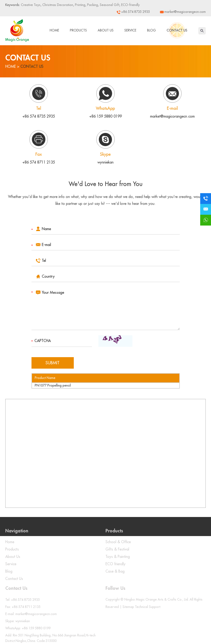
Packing (92, 5)
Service (130, 30)
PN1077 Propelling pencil (53, 385)
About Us (106, 30)
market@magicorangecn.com (185, 12)
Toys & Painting (118, 557)
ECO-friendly (130, 5)
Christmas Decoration (57, 5)
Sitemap (128, 607)
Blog (151, 30)
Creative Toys (31, 5)
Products (78, 30)
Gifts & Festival (117, 549)
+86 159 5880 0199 (105, 116)
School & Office (118, 542)
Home (54, 30)
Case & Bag (115, 571)
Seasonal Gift (109, 5)
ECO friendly (115, 564)
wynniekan (105, 162)
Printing (80, 5)
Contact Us (177, 30)
